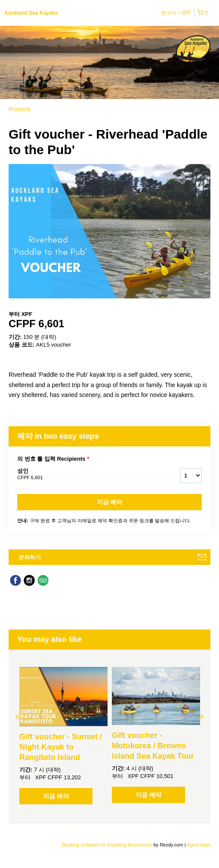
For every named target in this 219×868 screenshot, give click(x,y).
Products (20, 109)
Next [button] (201, 716)
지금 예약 (110, 502)
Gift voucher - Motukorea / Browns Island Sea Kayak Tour (153, 746)
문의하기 (30, 557)
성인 (88, 474)
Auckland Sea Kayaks (31, 13)
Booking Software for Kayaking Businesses (108, 845)
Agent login (199, 845)
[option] (63, 736)
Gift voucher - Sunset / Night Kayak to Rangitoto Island (61, 747)
